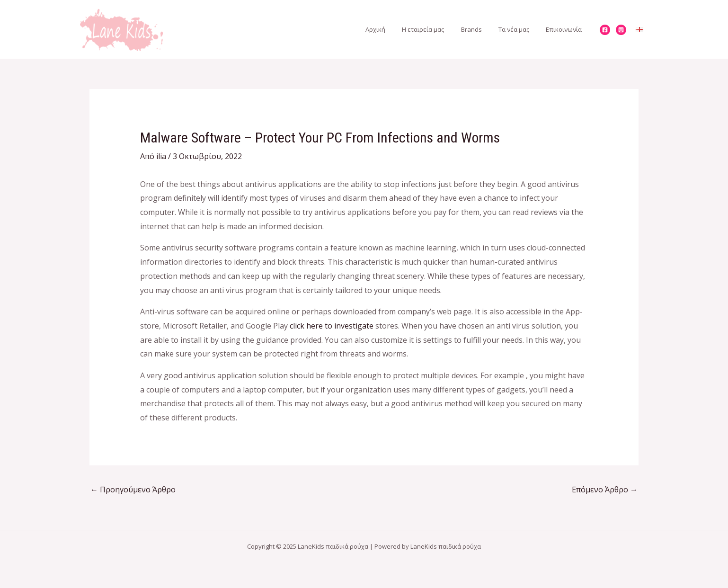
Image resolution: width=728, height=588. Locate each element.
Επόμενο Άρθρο (605, 490)
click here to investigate (332, 326)
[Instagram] (621, 30)
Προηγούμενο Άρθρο (133, 490)
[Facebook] (605, 30)
